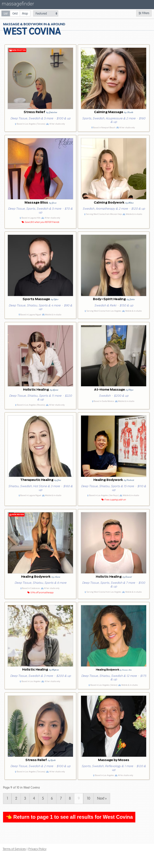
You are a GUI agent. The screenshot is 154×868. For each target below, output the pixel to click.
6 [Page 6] (52, 798)
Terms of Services (14, 849)
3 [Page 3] (25, 798)
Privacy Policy (37, 849)
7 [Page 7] (61, 798)
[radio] (6, 13)
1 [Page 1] (7, 798)
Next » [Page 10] (102, 798)
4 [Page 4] (34, 798)
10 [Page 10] (89, 798)
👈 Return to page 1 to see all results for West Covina (69, 817)
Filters (144, 13)
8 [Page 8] (70, 798)
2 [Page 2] (16, 798)
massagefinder (18, 5)
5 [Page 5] (43, 798)
